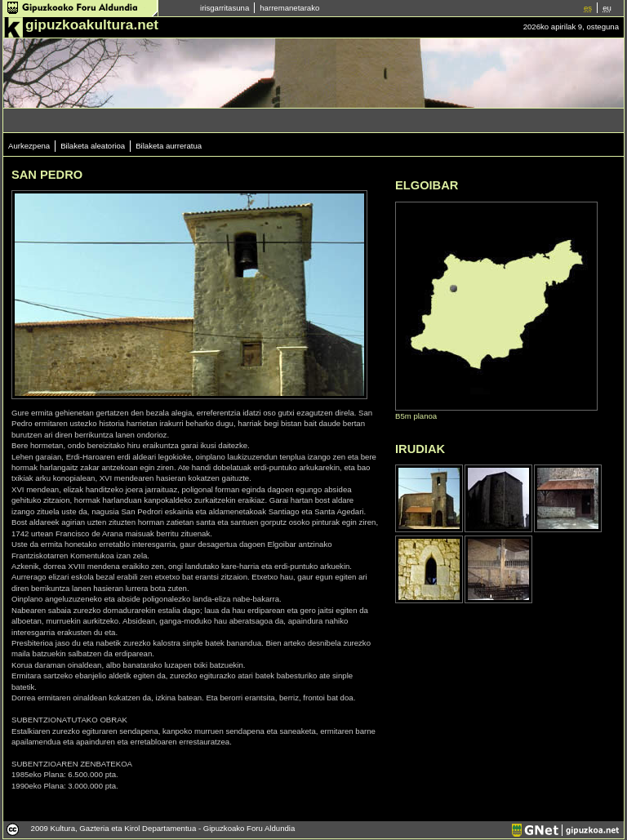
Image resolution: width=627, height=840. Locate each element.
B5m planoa (416, 416)
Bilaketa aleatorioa (93, 146)
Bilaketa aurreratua (169, 146)
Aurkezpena (29, 146)
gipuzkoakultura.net (92, 24)
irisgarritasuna (225, 8)
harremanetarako (289, 8)
